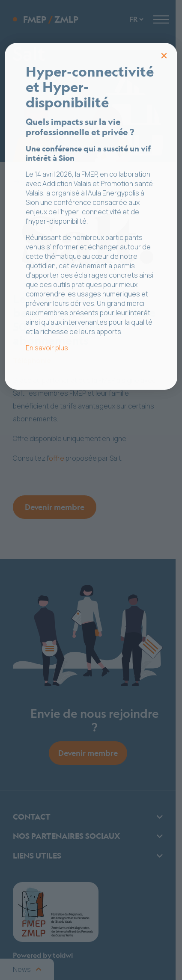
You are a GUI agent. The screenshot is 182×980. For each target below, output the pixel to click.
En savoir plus (47, 348)
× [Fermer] (164, 56)
